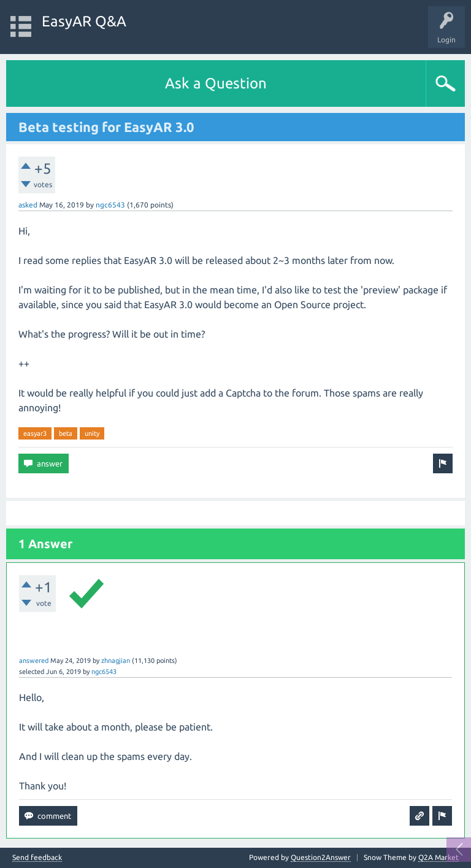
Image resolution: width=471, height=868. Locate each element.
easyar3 (35, 433)
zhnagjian (116, 661)
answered (34, 661)
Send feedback (37, 858)
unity (92, 433)
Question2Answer (321, 857)
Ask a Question (216, 83)
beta (66, 433)
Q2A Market (438, 857)
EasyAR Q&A (84, 21)
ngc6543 (110, 205)
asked (28, 205)
